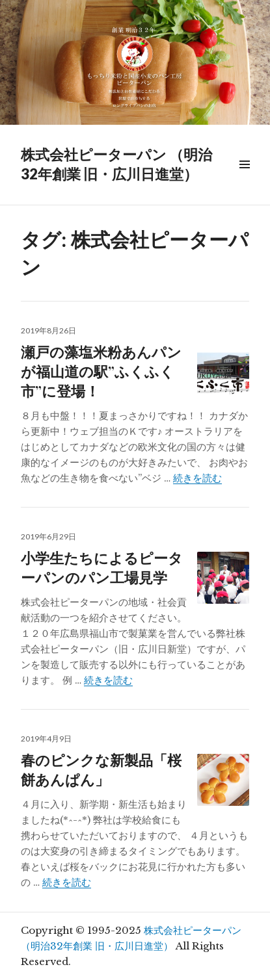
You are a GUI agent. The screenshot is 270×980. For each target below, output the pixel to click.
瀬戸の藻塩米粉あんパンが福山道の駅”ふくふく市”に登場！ (101, 371)
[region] (135, 62)
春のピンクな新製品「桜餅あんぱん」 (101, 769)
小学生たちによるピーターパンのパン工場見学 (102, 567)
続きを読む (197, 478)
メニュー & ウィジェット (244, 179)
